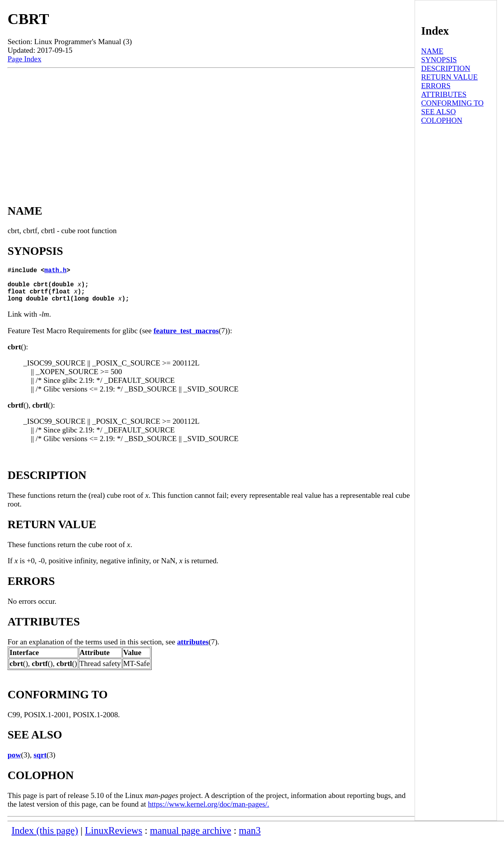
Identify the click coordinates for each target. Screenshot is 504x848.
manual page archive (191, 838)
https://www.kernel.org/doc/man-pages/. (209, 812)
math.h (56, 271)
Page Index (24, 59)
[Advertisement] (211, 127)
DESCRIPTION (446, 68)
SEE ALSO (439, 112)
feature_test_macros (186, 339)
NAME (433, 51)
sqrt (40, 763)
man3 (250, 838)
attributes (193, 650)
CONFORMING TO (453, 103)
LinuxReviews (114, 838)
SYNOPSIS (439, 60)
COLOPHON (442, 120)
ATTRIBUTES (444, 94)
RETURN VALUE (450, 77)
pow (14, 763)
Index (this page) (45, 838)
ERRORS (436, 86)
